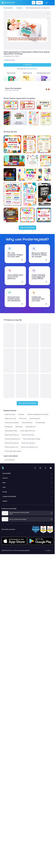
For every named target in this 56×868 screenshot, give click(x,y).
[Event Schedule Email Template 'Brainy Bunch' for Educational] (33, 343)
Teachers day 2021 (35, 426)
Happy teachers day (10, 426)
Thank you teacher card (11, 455)
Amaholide (21, 422)
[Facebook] (35, 476)
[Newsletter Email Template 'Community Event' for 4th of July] (33, 394)
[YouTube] (51, 476)
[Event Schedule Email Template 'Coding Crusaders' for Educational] (46, 343)
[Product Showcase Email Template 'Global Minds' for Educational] (9, 343)
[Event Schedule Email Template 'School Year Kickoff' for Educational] (33, 368)
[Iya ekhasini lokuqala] (7, 3)
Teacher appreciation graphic (13, 459)
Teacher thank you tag (28, 443)
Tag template (19, 434)
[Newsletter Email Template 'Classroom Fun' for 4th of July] (46, 394)
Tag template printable (11, 439)
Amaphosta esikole (10, 422)
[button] (48, 14)
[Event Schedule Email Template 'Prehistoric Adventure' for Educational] (46, 368)
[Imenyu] (52, 3)
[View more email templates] (27, 411)
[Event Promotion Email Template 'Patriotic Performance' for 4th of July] (9, 394)
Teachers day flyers (27, 430)
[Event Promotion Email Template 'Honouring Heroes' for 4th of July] (21, 394)
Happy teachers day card (12, 443)
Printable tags (9, 434)
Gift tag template (40, 430)
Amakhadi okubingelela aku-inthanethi (38, 422)
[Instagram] (40, 476)
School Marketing (10, 468)
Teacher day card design (28, 451)
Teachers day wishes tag (12, 451)
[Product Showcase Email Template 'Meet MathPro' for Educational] (9, 368)
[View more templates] (27, 235)
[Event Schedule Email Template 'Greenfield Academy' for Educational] (21, 368)
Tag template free (30, 434)
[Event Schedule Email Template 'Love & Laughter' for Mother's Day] (21, 343)
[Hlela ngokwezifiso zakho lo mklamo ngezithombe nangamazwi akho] (27, 30)
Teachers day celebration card (29, 455)
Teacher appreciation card (27, 439)
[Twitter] (45, 476)
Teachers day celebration (12, 430)
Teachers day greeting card (12, 447)
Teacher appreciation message (31, 447)
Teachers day (23, 426)
